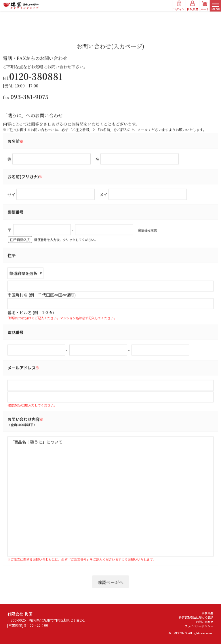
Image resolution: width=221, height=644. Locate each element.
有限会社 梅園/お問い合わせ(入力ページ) (21, 6)
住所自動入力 (20, 256)
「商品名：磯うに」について (110, 512)
